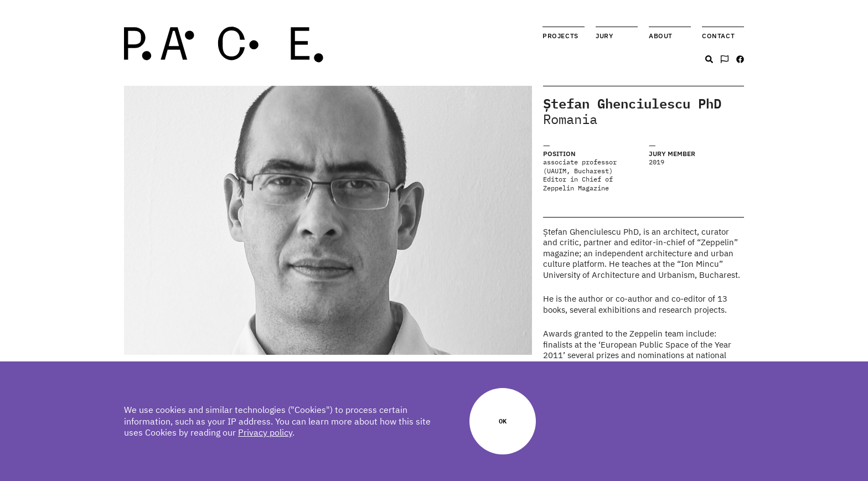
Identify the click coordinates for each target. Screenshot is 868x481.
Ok (503, 421)
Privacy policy (265, 432)
